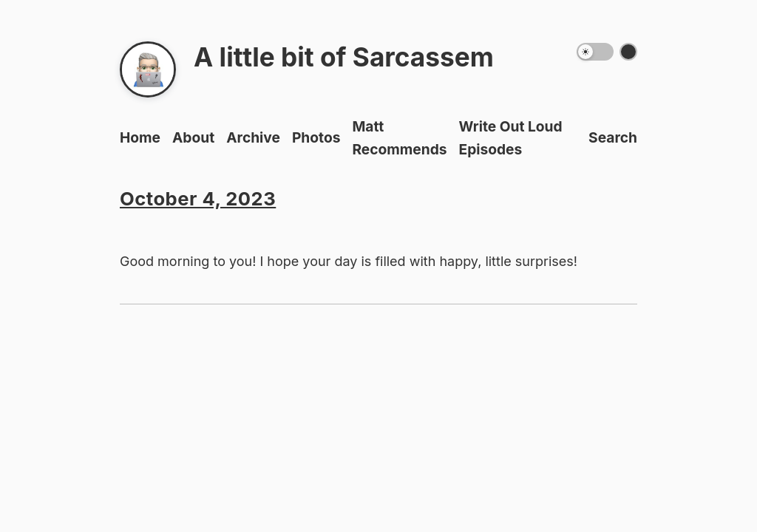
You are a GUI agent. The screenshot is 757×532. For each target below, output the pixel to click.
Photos (316, 137)
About (193, 137)
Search (613, 137)
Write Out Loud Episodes (511, 138)
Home (140, 137)
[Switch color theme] (628, 52)
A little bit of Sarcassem (344, 57)
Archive (253, 137)
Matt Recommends (399, 138)
